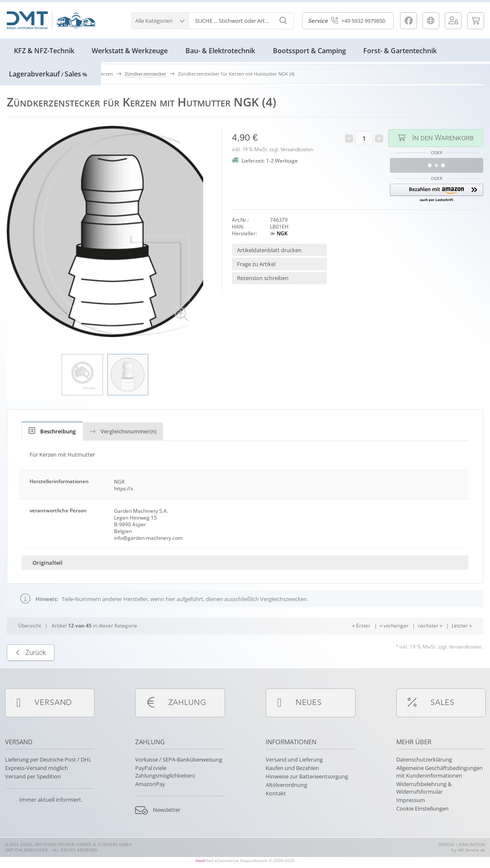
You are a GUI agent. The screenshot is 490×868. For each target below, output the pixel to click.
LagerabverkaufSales (48, 74)
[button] (160, 20)
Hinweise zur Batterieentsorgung (307, 776)
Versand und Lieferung (294, 759)
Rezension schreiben (263, 278)
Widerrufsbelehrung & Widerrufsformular (424, 788)
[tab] (52, 431)
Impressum (411, 800)
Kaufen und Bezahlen (292, 768)
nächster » (430, 643)
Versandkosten (297, 150)
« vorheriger (394, 643)
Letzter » (462, 643)
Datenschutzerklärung (424, 759)
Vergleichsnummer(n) (123, 431)
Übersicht (30, 643)
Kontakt (276, 793)
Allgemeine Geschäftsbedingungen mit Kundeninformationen (440, 772)
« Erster (361, 643)
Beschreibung (52, 431)
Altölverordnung (286, 785)
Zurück (31, 670)
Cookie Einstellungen (422, 808)
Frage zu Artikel (256, 264)
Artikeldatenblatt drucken (269, 250)
